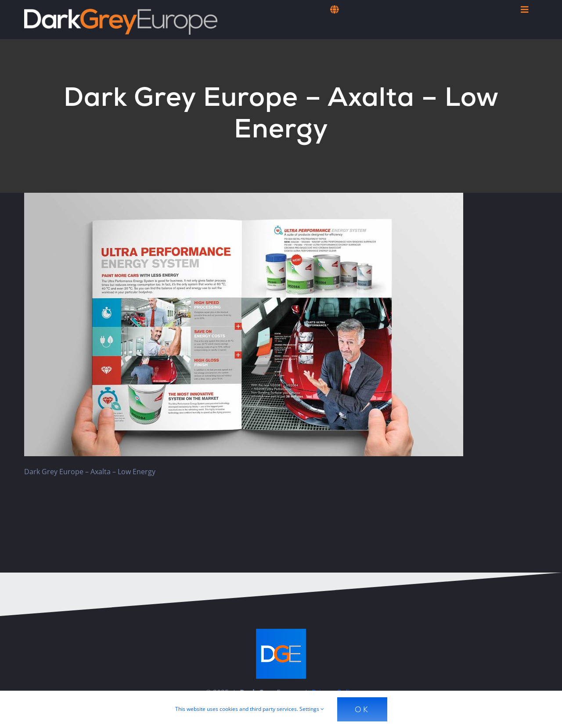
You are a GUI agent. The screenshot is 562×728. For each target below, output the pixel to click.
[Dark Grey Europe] (121, 12)
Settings (312, 709)
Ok (362, 709)
